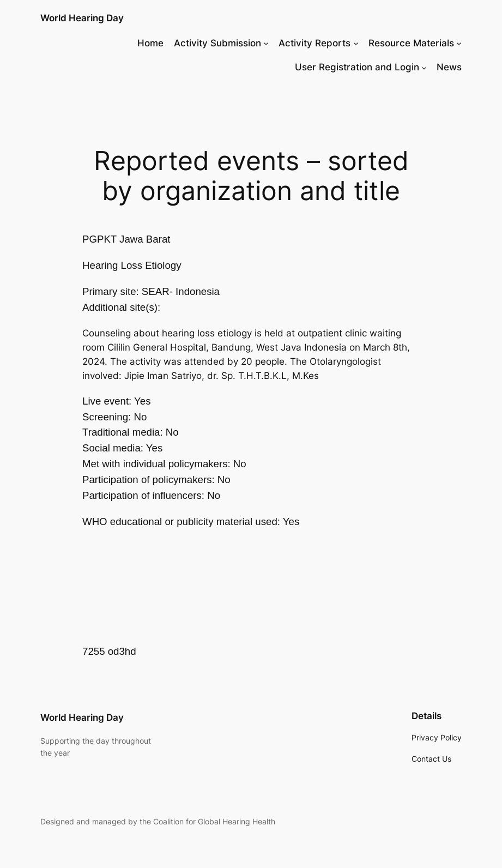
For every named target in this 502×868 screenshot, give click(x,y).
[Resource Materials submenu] (459, 43)
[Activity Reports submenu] (356, 43)
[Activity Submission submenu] (266, 43)
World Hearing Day (82, 18)
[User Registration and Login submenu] (424, 67)
